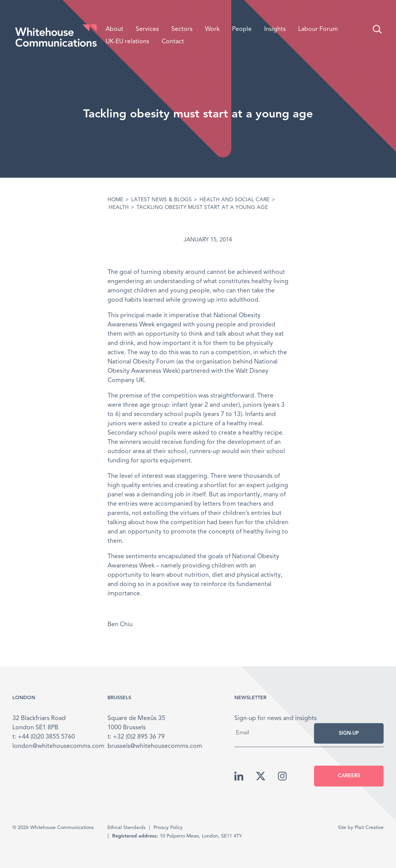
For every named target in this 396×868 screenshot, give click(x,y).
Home (115, 200)
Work (212, 29)
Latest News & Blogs (161, 200)
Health (119, 208)
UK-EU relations (127, 42)
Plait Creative (369, 828)
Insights (275, 29)
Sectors (182, 29)
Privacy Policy (168, 828)
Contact (173, 42)
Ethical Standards (126, 828)
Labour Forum (318, 29)
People (242, 29)
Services (147, 29)
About (114, 29)
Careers (349, 776)
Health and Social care (235, 200)
